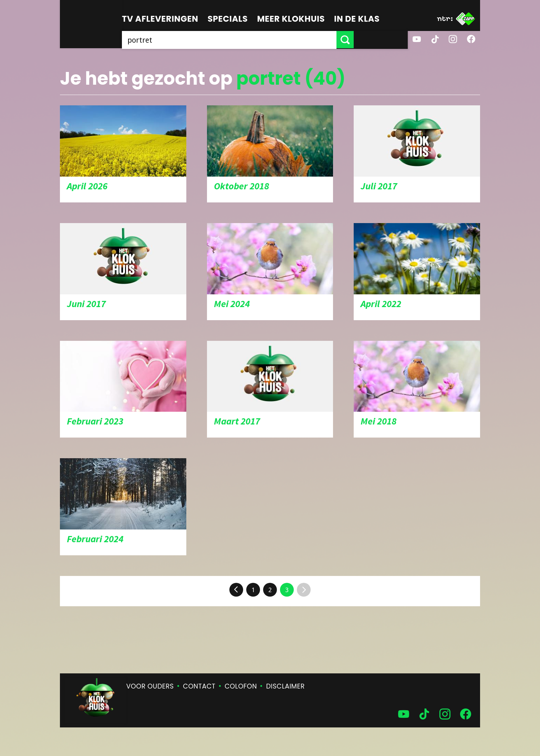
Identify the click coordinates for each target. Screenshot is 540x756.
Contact (199, 686)
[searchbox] (256, 40)
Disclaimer (285, 686)
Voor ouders (150, 686)
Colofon (241, 686)
